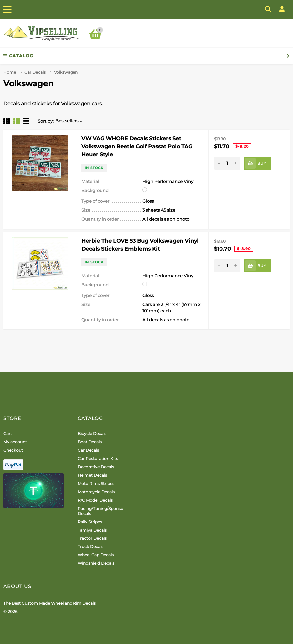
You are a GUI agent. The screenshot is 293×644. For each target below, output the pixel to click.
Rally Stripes (90, 522)
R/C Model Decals (95, 500)
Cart (8, 433)
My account (15, 442)
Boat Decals (90, 442)
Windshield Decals (96, 563)
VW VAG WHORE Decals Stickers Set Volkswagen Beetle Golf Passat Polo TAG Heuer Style (137, 147)
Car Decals (35, 72)
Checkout (13, 450)
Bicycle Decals (92, 433)
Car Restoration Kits (98, 458)
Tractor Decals (92, 538)
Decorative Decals (96, 467)
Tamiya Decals (92, 530)
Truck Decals (91, 547)
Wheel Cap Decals (96, 555)
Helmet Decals (92, 475)
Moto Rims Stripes (96, 483)
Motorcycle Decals (96, 492)
